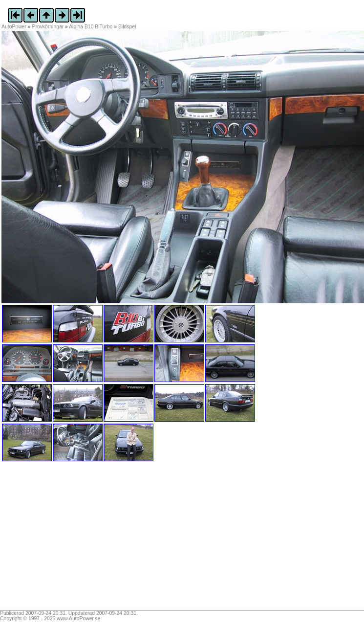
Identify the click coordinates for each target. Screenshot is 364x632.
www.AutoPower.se (78, 619)
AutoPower (14, 27)
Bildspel (127, 27)
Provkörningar (48, 27)
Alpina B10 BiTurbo (91, 27)
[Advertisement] (63, 539)
